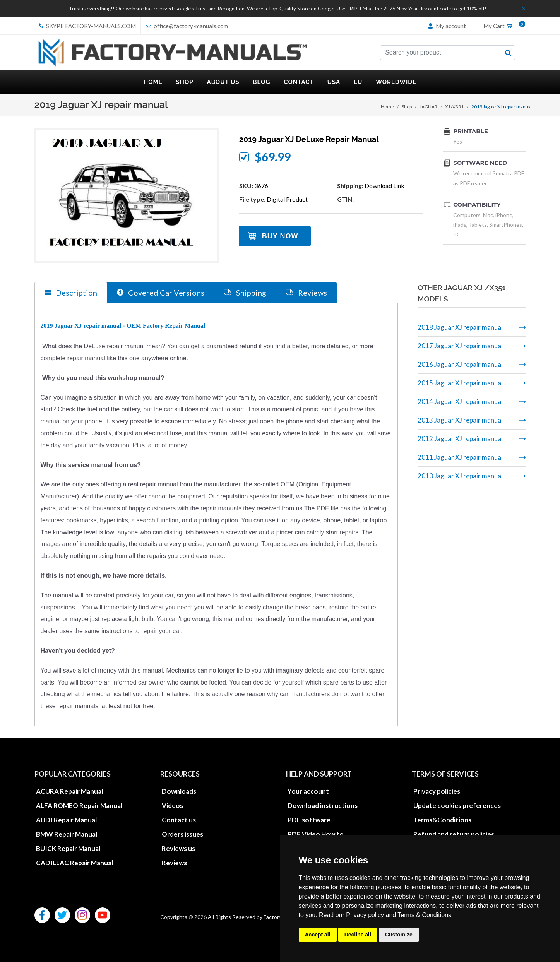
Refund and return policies (454, 834)
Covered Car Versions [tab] (161, 292)
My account (447, 26)
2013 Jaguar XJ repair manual (460, 420)
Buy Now (280, 236)
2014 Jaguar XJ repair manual (460, 401)
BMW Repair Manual (67, 834)
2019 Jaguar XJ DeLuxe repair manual (309, 139)
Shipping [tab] (245, 292)
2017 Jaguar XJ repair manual (460, 346)
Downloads (179, 791)
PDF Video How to (316, 834)
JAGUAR (428, 107)
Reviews (174, 863)
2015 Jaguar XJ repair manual (460, 383)
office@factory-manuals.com (187, 26)
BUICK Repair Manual (68, 848)
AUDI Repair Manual (66, 820)
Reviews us (178, 848)
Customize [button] (399, 935)
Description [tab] (71, 293)
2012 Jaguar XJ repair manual (460, 439)
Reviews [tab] (306, 292)
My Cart (502, 26)
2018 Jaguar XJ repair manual (460, 327)
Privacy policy (365, 915)
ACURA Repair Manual (69, 791)
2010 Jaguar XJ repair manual (460, 476)
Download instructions (323, 805)
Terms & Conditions (424, 915)
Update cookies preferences (457, 805)
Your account (308, 791)
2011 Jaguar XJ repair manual (460, 457)
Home (387, 107)
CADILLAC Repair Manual (74, 863)
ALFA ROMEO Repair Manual (79, 805)
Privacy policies (437, 791)
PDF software (309, 820)
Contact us (179, 820)
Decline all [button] (358, 935)
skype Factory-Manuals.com (87, 26)
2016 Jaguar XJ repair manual (460, 364)
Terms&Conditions (442, 820)
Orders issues (182, 834)
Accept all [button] (318, 935)
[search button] (508, 53)
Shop (407, 107)
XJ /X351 (454, 107)
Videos (172, 805)
